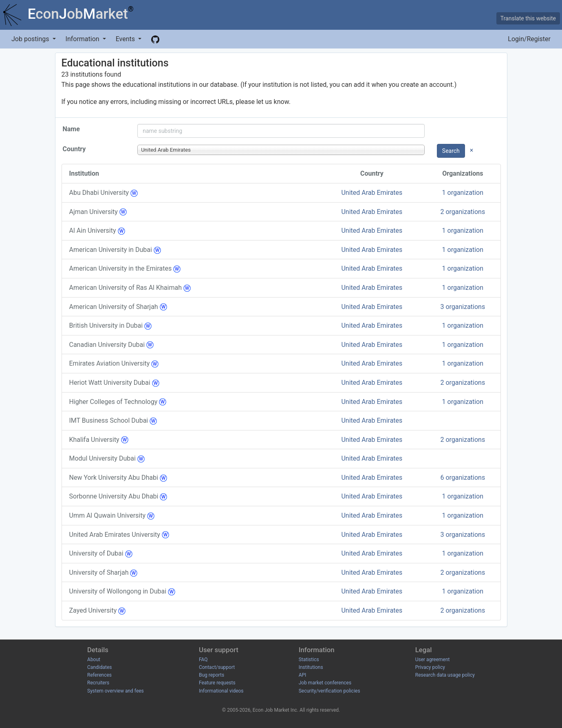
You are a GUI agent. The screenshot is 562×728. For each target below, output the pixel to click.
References (99, 675)
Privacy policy (430, 667)
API (303, 675)
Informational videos (221, 691)
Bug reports (212, 675)
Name (71, 129)
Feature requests (217, 683)
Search (451, 151)
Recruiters (98, 683)
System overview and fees (116, 691)
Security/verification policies (329, 691)
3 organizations (463, 307)
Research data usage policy (445, 675)
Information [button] (83, 39)
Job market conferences (325, 683)
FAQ (203, 660)
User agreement (433, 660)
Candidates (99, 667)
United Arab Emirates (372, 193)
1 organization (463, 193)
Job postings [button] (31, 39)
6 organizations (463, 478)
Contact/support (217, 667)
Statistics (309, 660)
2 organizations (463, 212)
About (94, 660)
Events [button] (126, 39)
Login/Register (529, 39)
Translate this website (528, 18)
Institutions (311, 667)
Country (74, 149)
